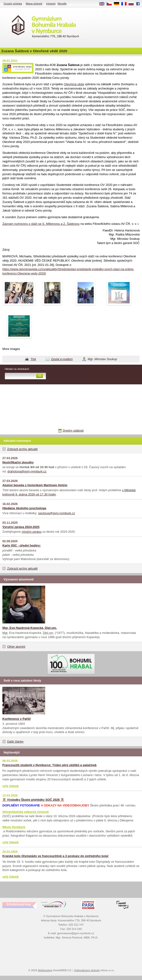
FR (125, 4)
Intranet (51, 4)
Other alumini (16, 647)
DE (118, 4)
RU (133, 4)
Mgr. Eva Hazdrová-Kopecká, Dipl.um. (30, 628)
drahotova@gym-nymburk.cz (27, 471)
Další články (15, 742)
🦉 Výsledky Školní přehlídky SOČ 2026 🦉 (33, 800)
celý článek (10, 786)
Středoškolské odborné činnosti (26, 812)
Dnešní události (73, 431)
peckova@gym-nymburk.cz (57, 513)
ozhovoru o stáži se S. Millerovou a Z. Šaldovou (47, 224)
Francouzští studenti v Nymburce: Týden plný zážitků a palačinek (49, 765)
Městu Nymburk (14, 827)
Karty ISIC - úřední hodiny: (22, 545)
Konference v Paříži (17, 719)
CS (111, 4)
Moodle (62, 4)
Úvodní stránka (13, 4)
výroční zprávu (32, 532)
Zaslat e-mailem (62, 359)
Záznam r (9, 224)
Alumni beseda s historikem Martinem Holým (35, 485)
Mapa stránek (34, 4)
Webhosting (45, 970)
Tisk (33, 359)
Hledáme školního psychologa (24, 508)
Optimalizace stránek (87, 970)
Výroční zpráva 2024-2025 (21, 527)
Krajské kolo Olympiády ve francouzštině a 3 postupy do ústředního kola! (56, 856)
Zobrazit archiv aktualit (22, 449)
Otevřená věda (74, 84)
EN (103, 4)
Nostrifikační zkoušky (18, 462)
